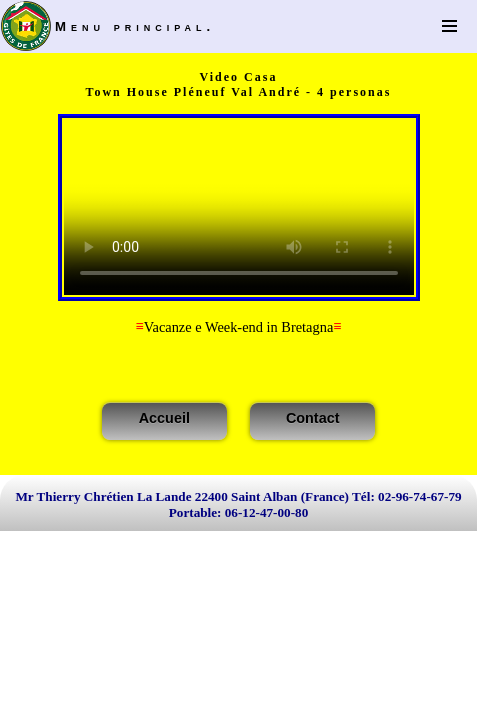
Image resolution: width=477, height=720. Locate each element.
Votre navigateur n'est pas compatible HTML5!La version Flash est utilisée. (239, 207)
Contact (313, 418)
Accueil (164, 418)
